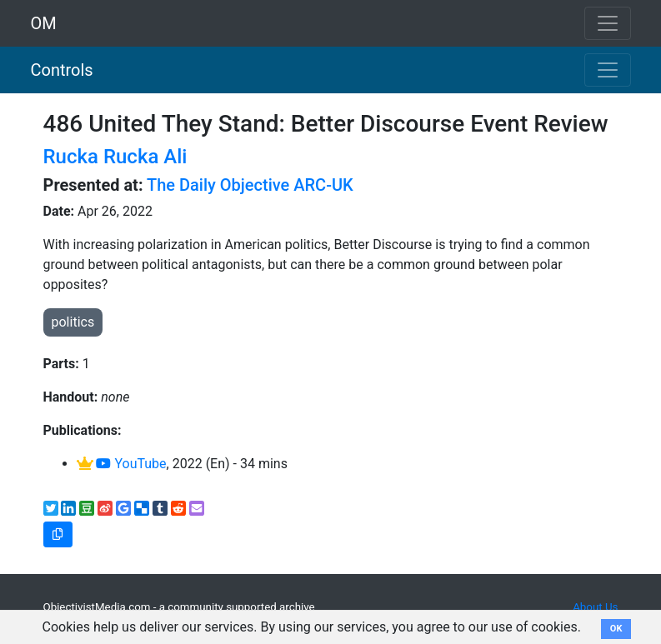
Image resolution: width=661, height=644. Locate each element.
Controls (62, 70)
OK (616, 629)
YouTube (131, 464)
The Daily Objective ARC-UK (250, 185)
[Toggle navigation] (608, 70)
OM (44, 23)
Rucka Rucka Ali (115, 157)
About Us (595, 607)
